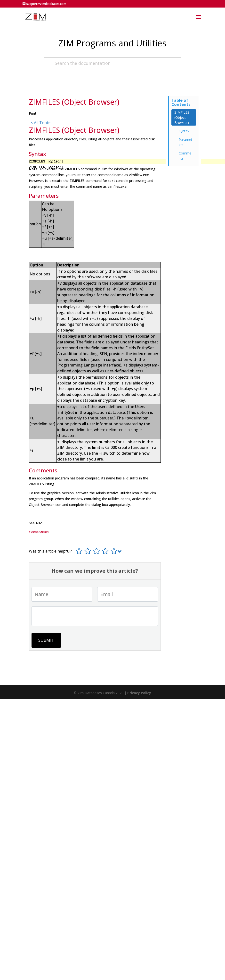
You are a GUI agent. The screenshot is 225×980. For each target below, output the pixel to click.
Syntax (184, 131)
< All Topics (41, 123)
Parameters (185, 142)
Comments (185, 156)
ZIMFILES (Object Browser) (182, 117)
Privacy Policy (139, 693)
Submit (46, 640)
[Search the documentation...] (112, 63)
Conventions (39, 532)
